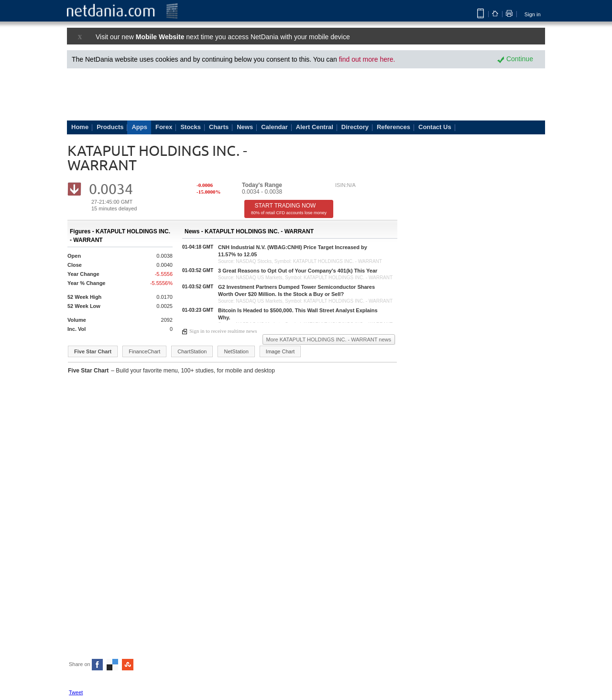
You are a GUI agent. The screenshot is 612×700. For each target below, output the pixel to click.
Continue (515, 59)
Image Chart (280, 351)
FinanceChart (144, 351)
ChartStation (192, 351)
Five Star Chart (93, 351)
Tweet (76, 692)
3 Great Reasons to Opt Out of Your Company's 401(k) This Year (298, 271)
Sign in (533, 14)
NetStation (236, 351)
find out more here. (367, 59)
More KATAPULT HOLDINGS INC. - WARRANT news (329, 339)
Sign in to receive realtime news (219, 331)
